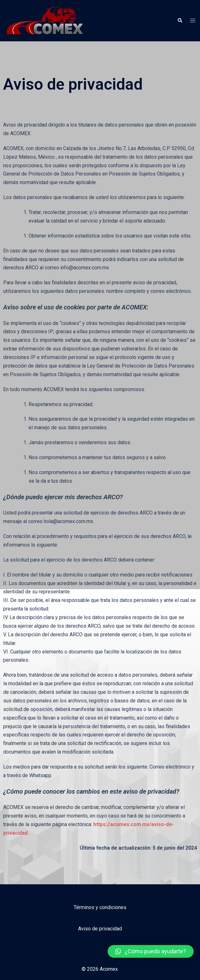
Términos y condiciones (100, 907)
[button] (151, 951)
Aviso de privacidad (100, 929)
